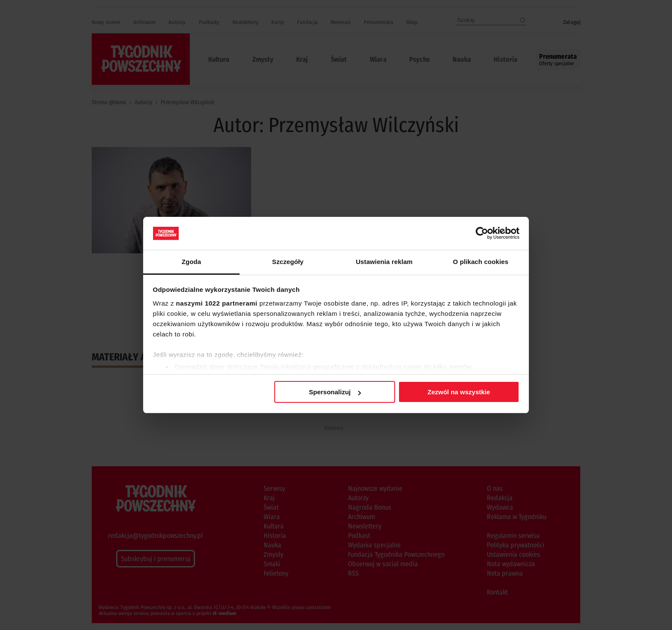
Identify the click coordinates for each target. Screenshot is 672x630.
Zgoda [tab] (192, 262)
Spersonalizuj (335, 392)
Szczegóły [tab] (288, 262)
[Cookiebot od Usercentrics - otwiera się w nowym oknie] (482, 233)
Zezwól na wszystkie (459, 392)
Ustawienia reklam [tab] (384, 262)
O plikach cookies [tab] (481, 262)
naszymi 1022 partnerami (217, 303)
